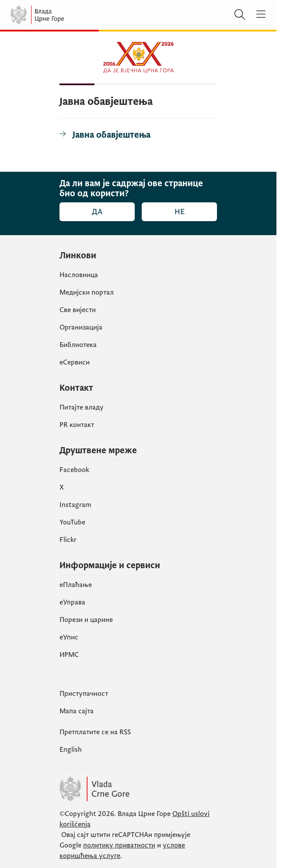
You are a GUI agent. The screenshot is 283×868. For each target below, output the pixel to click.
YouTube (72, 522)
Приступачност (84, 694)
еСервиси (75, 362)
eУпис (69, 637)
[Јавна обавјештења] (105, 135)
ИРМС (69, 655)
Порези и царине (86, 620)
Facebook (74, 470)
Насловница (79, 275)
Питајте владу (82, 407)
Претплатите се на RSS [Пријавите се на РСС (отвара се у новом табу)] (95, 732)
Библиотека (78, 345)
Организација (81, 327)
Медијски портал (87, 292)
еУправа (72, 602)
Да (97, 212)
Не (180, 212)
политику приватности (119, 845)
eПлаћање (76, 585)
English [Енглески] (71, 750)
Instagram (75, 505)
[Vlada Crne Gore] (63, 15)
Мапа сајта (77, 711)
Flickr (68, 540)
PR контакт (77, 425)
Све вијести (78, 310)
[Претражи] (240, 15)
